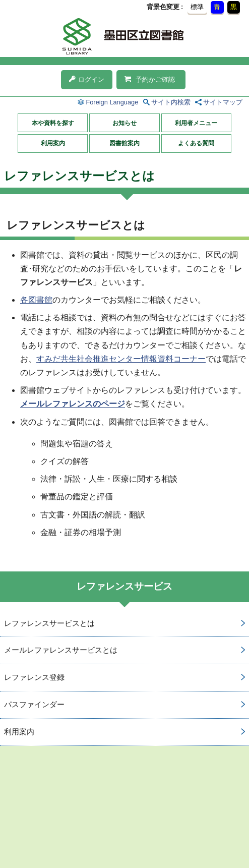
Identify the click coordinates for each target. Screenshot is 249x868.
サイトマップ (223, 102)
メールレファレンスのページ (73, 404)
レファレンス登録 (34, 677)
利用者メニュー (196, 123)
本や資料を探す (53, 123)
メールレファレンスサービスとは (61, 650)
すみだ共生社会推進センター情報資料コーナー (121, 359)
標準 (197, 7)
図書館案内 (125, 143)
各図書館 (36, 300)
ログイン (87, 79)
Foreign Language (112, 102)
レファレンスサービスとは (49, 623)
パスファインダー (34, 704)
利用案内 (53, 143)
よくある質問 (196, 143)
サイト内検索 (171, 102)
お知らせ (125, 123)
